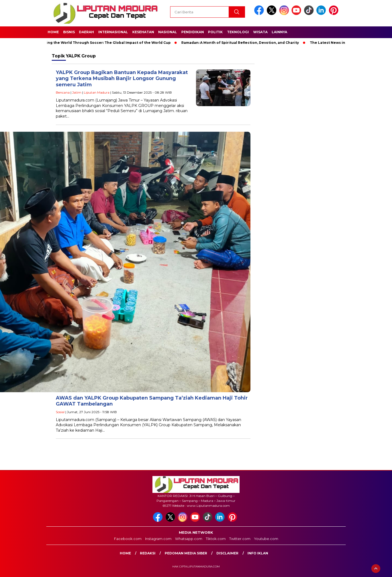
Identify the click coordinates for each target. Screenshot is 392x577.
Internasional (113, 32)
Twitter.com (240, 539)
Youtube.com (266, 539)
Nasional (168, 32)
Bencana (63, 92)
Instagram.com (158, 539)
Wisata (260, 32)
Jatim (77, 92)
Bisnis (69, 32)
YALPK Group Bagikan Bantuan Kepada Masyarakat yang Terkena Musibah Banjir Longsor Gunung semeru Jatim (122, 79)
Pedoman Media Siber (186, 553)
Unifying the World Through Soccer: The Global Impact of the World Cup (106, 43)
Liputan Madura (97, 92)
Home (53, 32)
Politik (215, 32)
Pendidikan (193, 32)
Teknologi (238, 32)
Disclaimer (227, 553)
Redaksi (148, 553)
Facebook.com (128, 539)
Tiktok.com (216, 539)
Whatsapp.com (189, 539)
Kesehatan (143, 32)
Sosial (60, 412)
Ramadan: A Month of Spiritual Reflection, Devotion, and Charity (242, 43)
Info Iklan (258, 553)
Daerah (86, 32)
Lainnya (279, 32)
